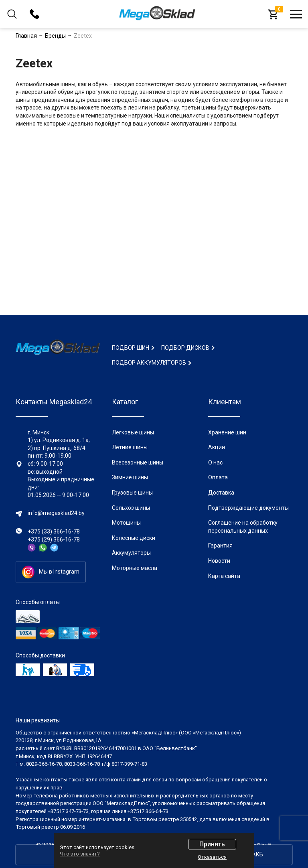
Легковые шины (133, 432)
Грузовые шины (132, 493)
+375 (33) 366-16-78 (54, 531)
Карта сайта (224, 576)
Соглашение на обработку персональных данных (243, 527)
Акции (217, 447)
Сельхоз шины (131, 508)
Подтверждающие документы (248, 508)
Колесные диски (134, 538)
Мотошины (126, 523)
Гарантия (220, 546)
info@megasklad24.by (56, 513)
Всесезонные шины (138, 462)
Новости (219, 561)
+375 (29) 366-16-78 (54, 539)
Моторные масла (135, 568)
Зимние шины (130, 477)
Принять (212, 844)
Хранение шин (227, 432)
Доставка (221, 493)
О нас (215, 462)
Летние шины (130, 447)
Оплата (218, 477)
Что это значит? (80, 854)
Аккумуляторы (131, 553)
